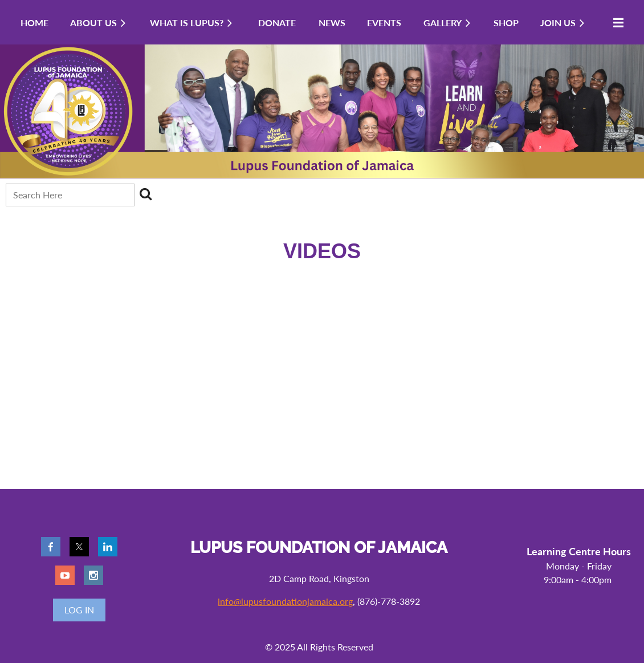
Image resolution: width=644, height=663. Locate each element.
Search (145, 194)
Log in (79, 610)
